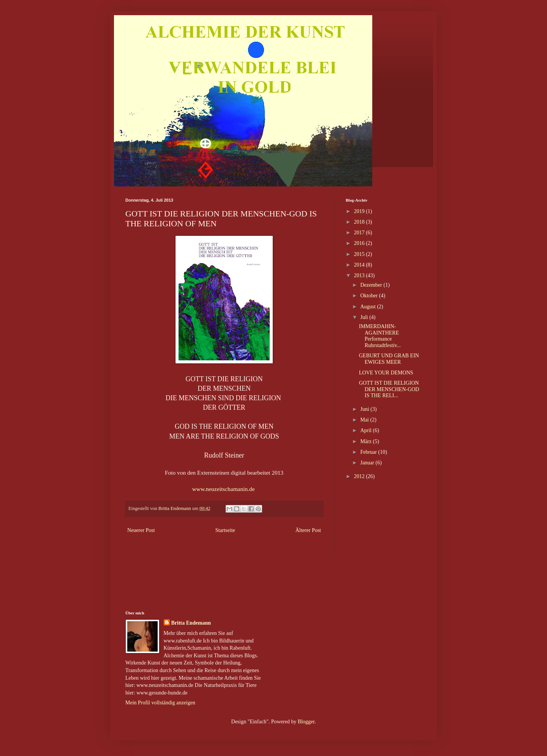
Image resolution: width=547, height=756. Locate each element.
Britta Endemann (191, 623)
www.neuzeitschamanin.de (224, 489)
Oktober (369, 296)
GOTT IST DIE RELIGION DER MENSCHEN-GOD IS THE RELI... (389, 389)
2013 (360, 275)
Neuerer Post (141, 530)
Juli (365, 317)
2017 (360, 233)
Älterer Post (308, 530)
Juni (365, 409)
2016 (360, 243)
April (366, 430)
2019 (360, 211)
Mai (365, 420)
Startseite (225, 530)
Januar (368, 463)
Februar (369, 452)
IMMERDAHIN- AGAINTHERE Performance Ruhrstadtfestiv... (380, 336)
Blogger (306, 722)
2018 (360, 222)
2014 (360, 265)
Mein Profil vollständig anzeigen (160, 703)
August (368, 307)
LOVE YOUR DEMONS (386, 373)
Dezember (372, 285)
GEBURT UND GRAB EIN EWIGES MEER (389, 359)
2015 (360, 254)
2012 (360, 476)
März (366, 441)
